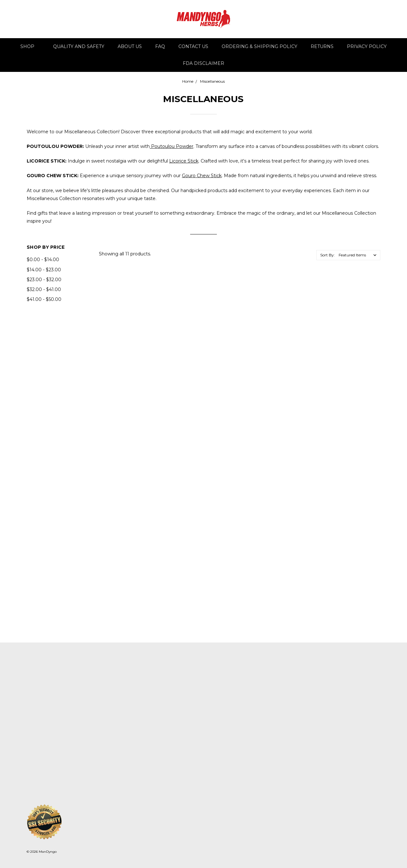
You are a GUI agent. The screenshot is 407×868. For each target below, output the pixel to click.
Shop (30, 46)
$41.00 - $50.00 (44, 299)
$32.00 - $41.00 (44, 289)
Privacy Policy (367, 46)
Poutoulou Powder (172, 146)
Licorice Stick (184, 161)
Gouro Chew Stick (202, 176)
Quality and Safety (79, 46)
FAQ (160, 46)
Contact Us (193, 46)
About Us (130, 46)
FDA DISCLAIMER (203, 63)
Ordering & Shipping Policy (259, 46)
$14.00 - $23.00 (44, 270)
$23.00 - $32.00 (44, 280)
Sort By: (328, 255)
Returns (322, 46)
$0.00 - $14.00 (43, 260)
